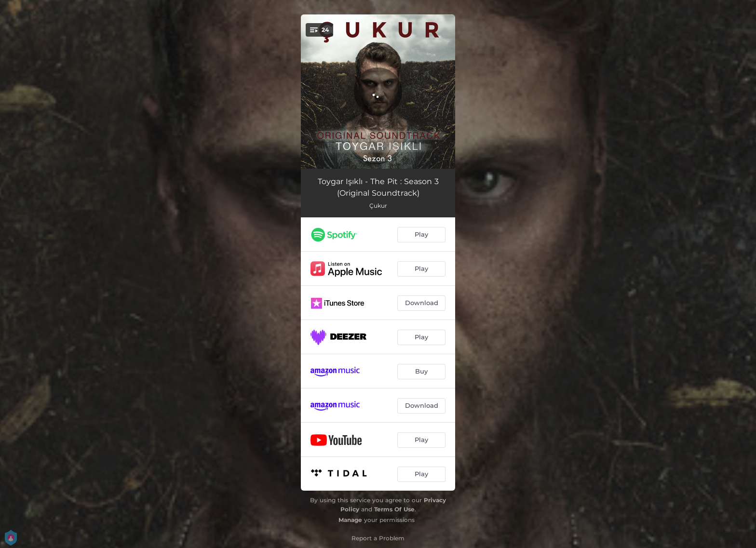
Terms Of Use (394, 509)
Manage (350, 520)
